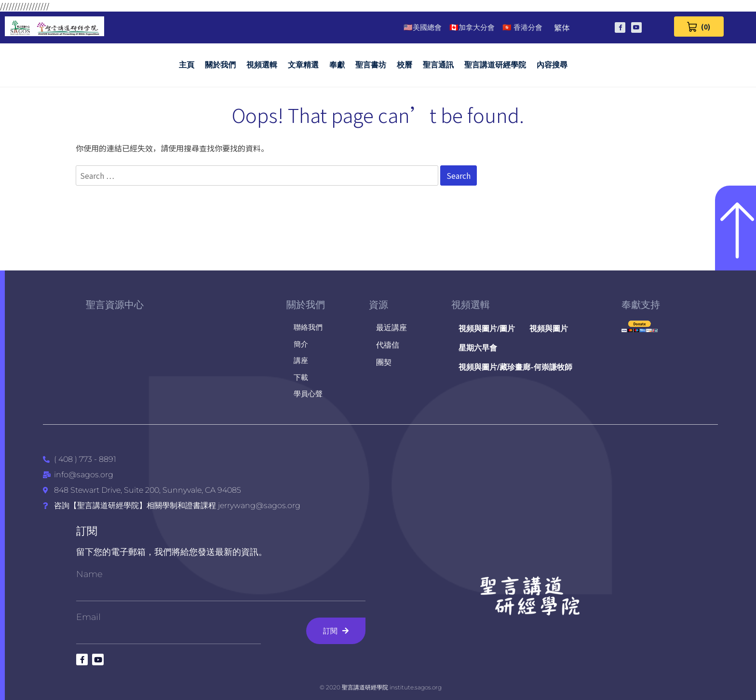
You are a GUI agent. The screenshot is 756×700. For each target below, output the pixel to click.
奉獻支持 (641, 305)
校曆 (405, 65)
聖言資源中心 (115, 305)
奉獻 (337, 65)
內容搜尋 (552, 65)
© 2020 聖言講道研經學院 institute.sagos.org (381, 687)
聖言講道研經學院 (495, 65)
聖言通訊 (438, 65)
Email (88, 617)
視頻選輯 (262, 65)
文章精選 (303, 65)
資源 (378, 305)
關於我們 (220, 65)
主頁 (187, 65)
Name (89, 574)
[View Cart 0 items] (699, 27)
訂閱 (87, 531)
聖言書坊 (371, 65)
